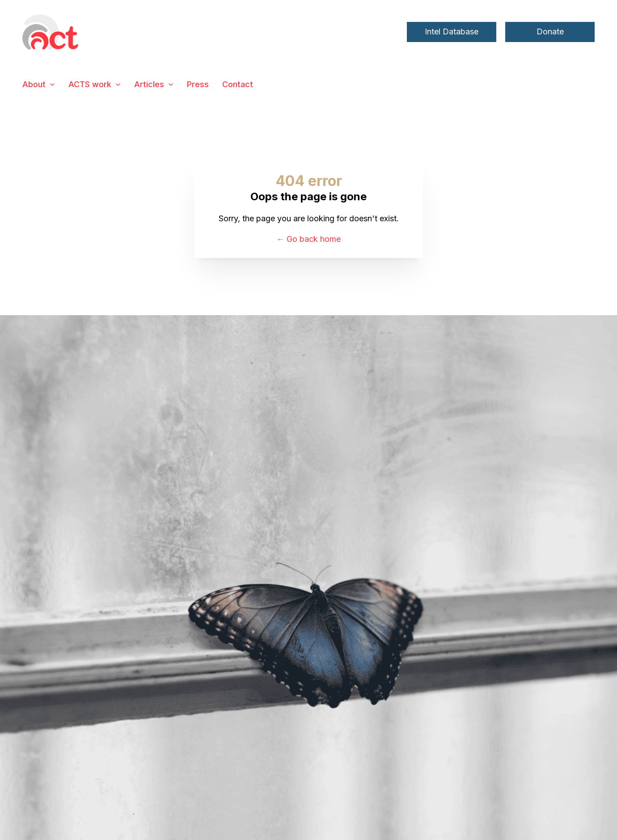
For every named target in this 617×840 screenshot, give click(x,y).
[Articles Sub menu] (171, 84)
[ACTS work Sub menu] (118, 84)
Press (198, 84)
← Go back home (308, 239)
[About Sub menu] (52, 84)
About (34, 84)
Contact (238, 84)
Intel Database (452, 32)
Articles (149, 84)
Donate (550, 32)
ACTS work (90, 84)
